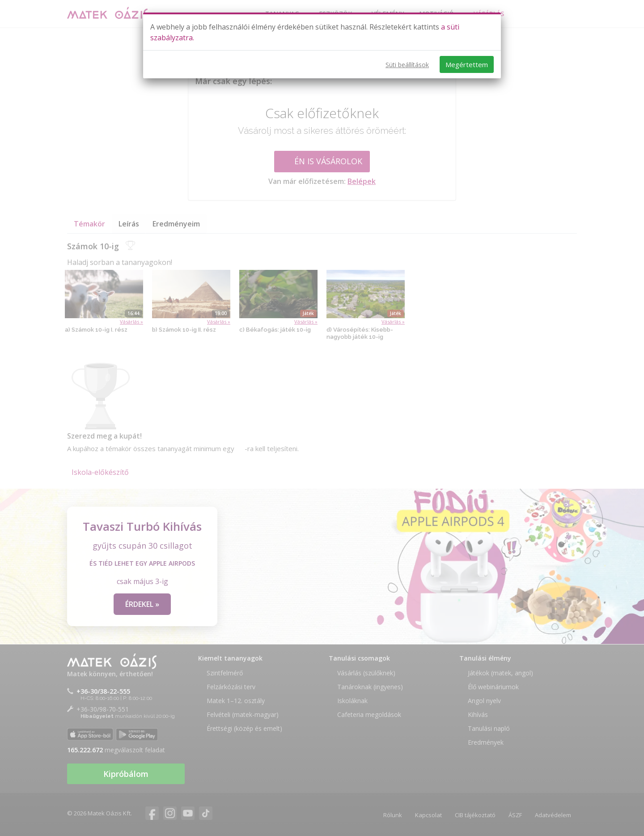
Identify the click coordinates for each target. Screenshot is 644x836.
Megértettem (467, 64)
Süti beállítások (407, 65)
